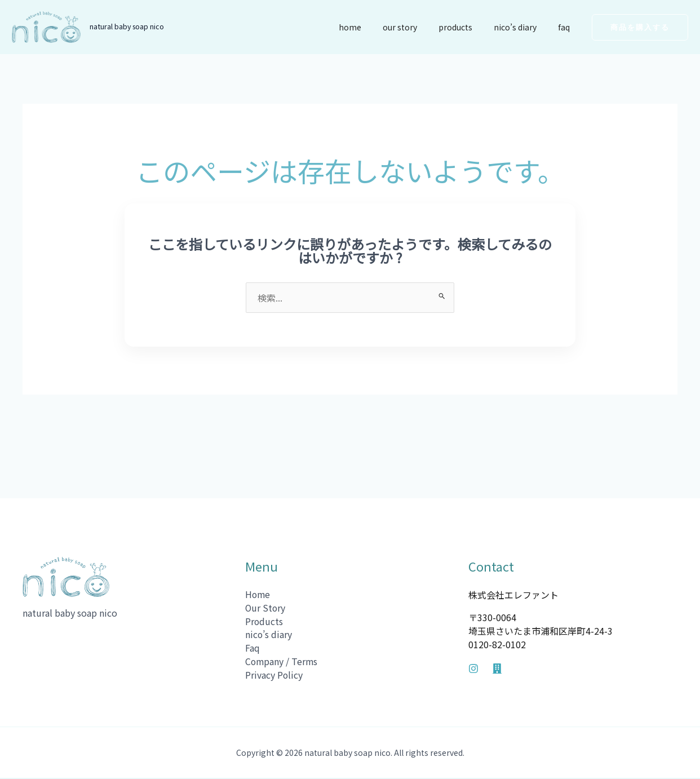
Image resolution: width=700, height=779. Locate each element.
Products (469, 27)
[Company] (497, 669)
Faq (567, 27)
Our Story (420, 27)
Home (375, 27)
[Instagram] (473, 669)
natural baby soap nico (127, 26)
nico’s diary (524, 27)
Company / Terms (282, 662)
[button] (640, 27)
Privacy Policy (274, 676)
